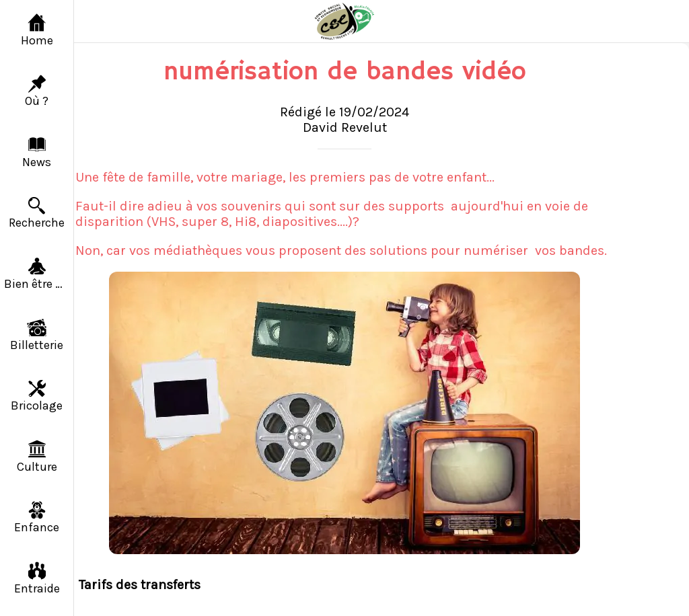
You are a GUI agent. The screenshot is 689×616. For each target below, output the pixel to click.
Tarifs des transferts (140, 585)
